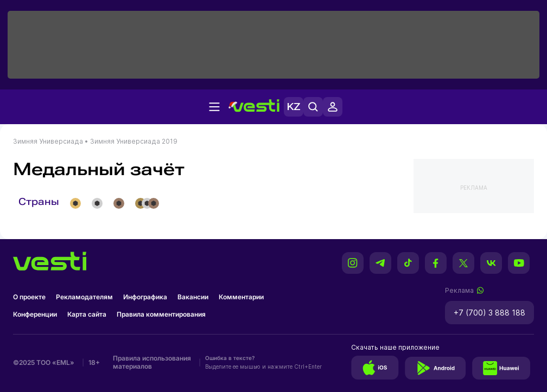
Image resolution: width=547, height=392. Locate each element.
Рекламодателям (84, 297)
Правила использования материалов (152, 362)
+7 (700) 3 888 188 (489, 313)
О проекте (29, 297)
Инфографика (145, 297)
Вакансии (193, 297)
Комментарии (241, 297)
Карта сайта (87, 314)
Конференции (35, 314)
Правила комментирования (161, 314)
